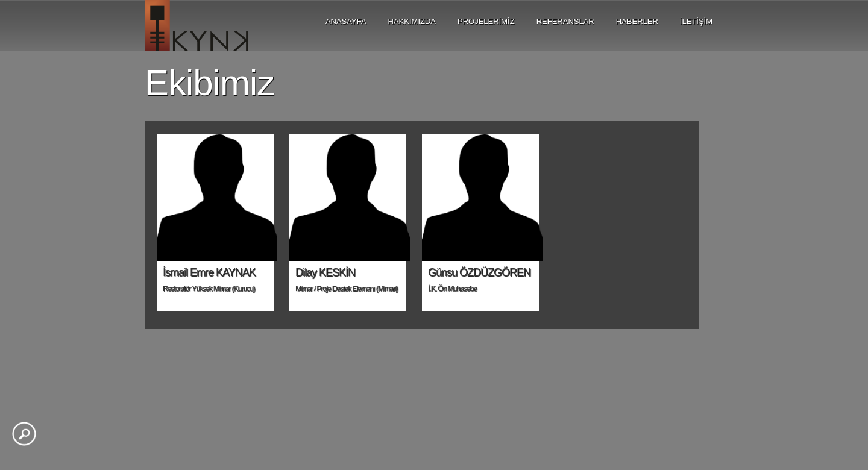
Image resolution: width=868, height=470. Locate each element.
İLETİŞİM (696, 21)
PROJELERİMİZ (486, 21)
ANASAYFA (346, 21)
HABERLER (637, 21)
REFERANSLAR (565, 21)
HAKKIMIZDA (412, 21)
